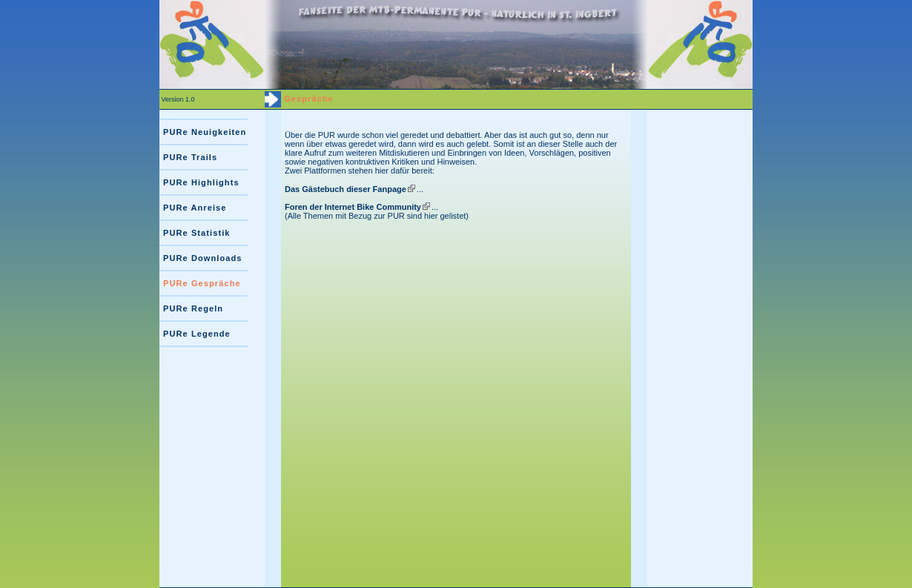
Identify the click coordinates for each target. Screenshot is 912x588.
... (354, 189)
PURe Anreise (195, 208)
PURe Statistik (197, 233)
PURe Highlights (201, 182)
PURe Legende (197, 334)
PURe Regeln (193, 308)
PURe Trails (190, 157)
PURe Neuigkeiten (205, 132)
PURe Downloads (202, 258)
